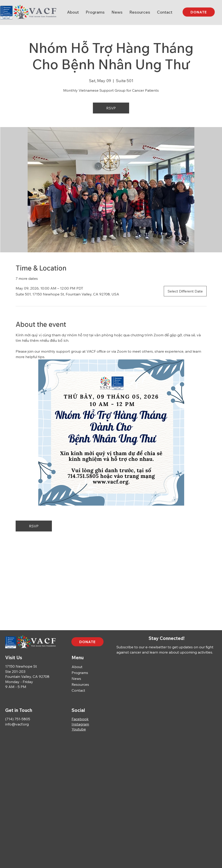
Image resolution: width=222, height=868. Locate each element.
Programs (80, 673)
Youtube (79, 729)
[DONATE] (199, 12)
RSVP (111, 108)
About (77, 667)
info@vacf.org (17, 724)
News (76, 679)
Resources (80, 684)
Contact (78, 690)
